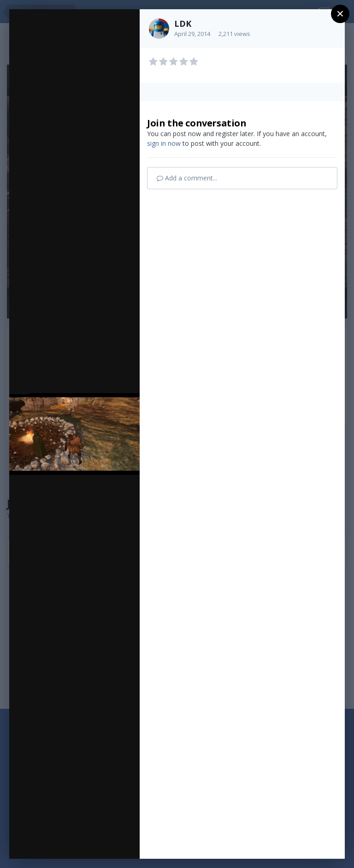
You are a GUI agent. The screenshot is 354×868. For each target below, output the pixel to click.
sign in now (164, 143)
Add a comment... (187, 178)
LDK (183, 24)
